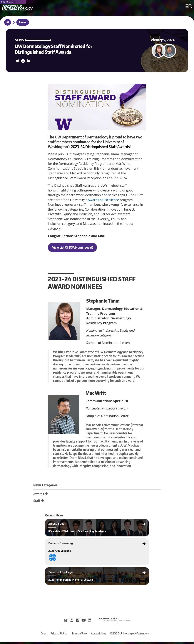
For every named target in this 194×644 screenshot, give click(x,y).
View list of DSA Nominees (75, 249)
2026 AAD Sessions (56, 541)
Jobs (44, 635)
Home (7, 24)
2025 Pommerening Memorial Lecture (63, 570)
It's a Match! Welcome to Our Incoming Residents (67, 521)
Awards (53, 494)
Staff (51, 501)
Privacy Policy (60, 635)
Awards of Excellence (103, 200)
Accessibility (99, 635)
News (23, 23)
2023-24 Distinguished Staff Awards (100, 147)
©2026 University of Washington (129, 636)
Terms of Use (80, 635)
